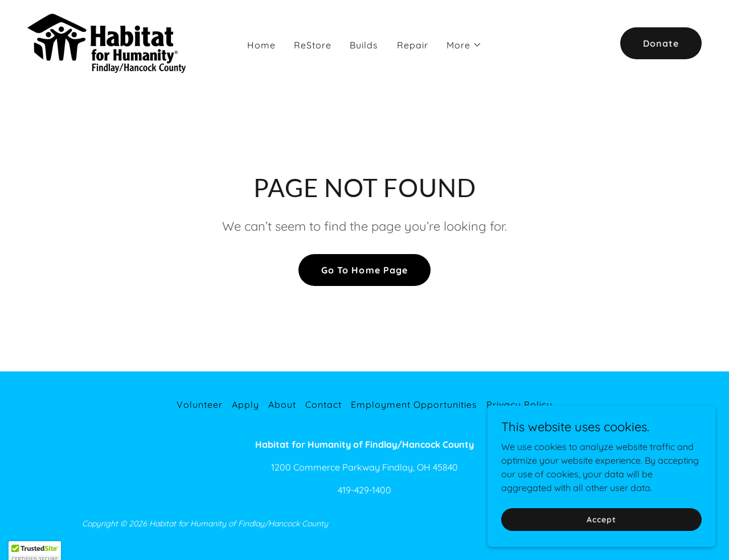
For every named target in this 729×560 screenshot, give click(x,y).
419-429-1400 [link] (364, 490)
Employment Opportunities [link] (414, 404)
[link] (111, 42)
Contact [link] (323, 404)
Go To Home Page (364, 270)
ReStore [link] (313, 45)
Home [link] (261, 45)
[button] (464, 45)
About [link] (282, 404)
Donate (661, 43)
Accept (601, 542)
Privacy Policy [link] (519, 404)
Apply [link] (245, 404)
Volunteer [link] (200, 404)
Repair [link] (413, 45)
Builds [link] (364, 45)
